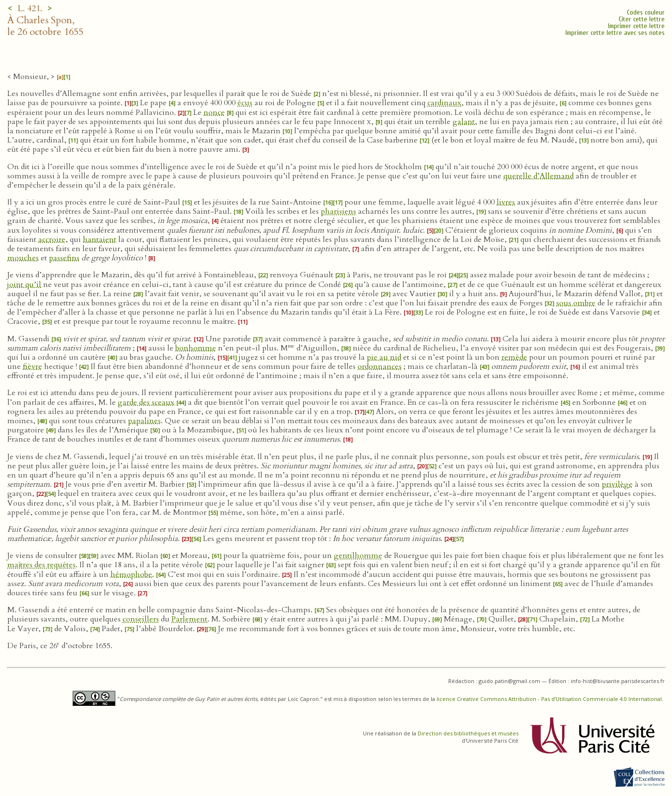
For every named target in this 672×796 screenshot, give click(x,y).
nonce (214, 112)
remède (514, 357)
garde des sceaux (146, 402)
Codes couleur (646, 12)
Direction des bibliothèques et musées (468, 733)
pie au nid (384, 357)
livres (506, 202)
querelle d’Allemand (539, 176)
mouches (23, 258)
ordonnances (380, 366)
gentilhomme (358, 556)
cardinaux (444, 103)
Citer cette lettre (642, 19)
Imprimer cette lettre (636, 26)
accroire (52, 239)
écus (245, 103)
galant (464, 122)
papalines (144, 421)
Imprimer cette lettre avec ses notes (615, 33)
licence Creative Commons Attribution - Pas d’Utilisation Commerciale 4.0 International (549, 699)
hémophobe (131, 574)
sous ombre (576, 303)
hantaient (100, 239)
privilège (617, 484)
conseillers (141, 619)
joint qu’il (24, 285)
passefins (64, 258)
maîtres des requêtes (41, 565)
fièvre (32, 366)
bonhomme (196, 348)
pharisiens (338, 211)
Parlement (189, 619)
